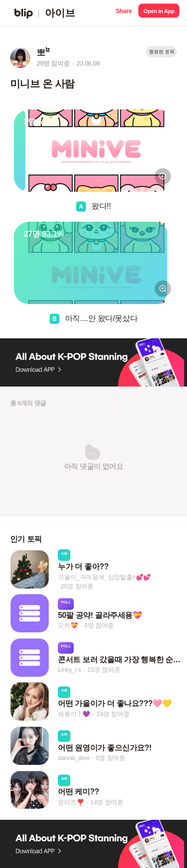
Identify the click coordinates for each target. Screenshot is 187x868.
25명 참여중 (77, 586)
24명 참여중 (113, 714)
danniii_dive (73, 758)
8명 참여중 (99, 626)
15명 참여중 (104, 670)
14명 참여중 (107, 802)
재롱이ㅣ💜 (74, 714)
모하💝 (68, 626)
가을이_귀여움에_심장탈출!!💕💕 (104, 577)
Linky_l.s (69, 670)
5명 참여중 (111, 758)
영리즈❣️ (71, 802)
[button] (124, 13)
